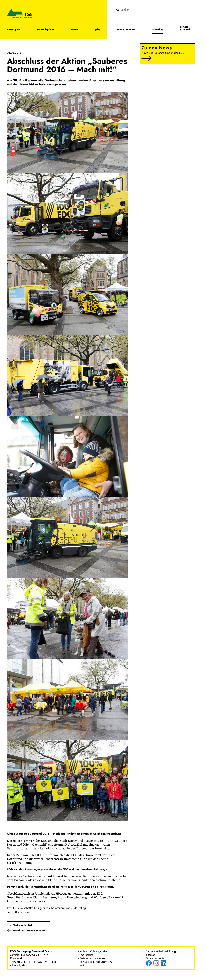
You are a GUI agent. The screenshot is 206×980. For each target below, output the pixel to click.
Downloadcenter (156, 958)
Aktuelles (158, 30)
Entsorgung (14, 30)
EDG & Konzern (126, 30)
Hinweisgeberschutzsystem (96, 962)
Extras (75, 30)
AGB (83, 965)
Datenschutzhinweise (92, 958)
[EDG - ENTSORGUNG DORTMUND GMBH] (19, 13)
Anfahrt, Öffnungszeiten (94, 951)
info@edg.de (18, 965)
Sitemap (151, 955)
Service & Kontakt (186, 28)
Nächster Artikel (22, 925)
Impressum (86, 955)
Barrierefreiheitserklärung (161, 951)
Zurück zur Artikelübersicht (29, 931)
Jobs (97, 30)
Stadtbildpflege (46, 30)
